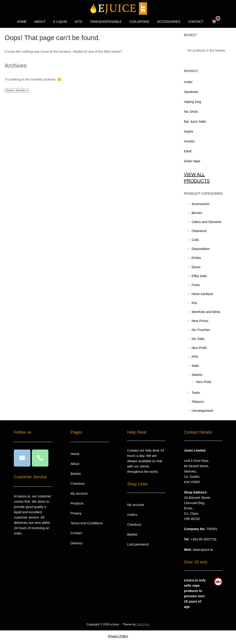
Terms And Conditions (87, 523)
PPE (195, 357)
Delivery (77, 543)
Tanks (196, 393)
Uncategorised (202, 411)
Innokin (189, 141)
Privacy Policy (118, 636)
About (75, 464)
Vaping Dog (192, 102)
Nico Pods (199, 348)
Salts (195, 366)
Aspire (189, 131)
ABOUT (40, 22)
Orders (132, 515)
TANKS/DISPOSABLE (106, 22)
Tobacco (198, 402)
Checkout (78, 484)
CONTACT (196, 22)
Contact (76, 533)
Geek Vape (192, 161)
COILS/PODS (139, 22)
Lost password (138, 544)
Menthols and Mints (206, 312)
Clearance (199, 231)
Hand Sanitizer (202, 294)
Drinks (196, 258)
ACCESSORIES (169, 22)
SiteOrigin (143, 624)
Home (75, 454)
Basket (76, 474)
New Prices (200, 321)
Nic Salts (198, 339)
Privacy (76, 513)
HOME (22, 22)
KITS (78, 22)
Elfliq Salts (199, 276)
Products (77, 503)
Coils (195, 240)
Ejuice (196, 267)
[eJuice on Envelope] (22, 458)
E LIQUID (60, 22)
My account (79, 493)
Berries (197, 213)
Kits (194, 303)
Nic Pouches (201, 330)
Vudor (188, 82)
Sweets (197, 375)
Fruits (196, 285)
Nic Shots (191, 112)
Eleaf (188, 151)
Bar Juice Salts (195, 122)
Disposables (201, 249)
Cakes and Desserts (206, 222)
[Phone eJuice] (40, 458)
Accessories (201, 204)
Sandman (191, 92)
